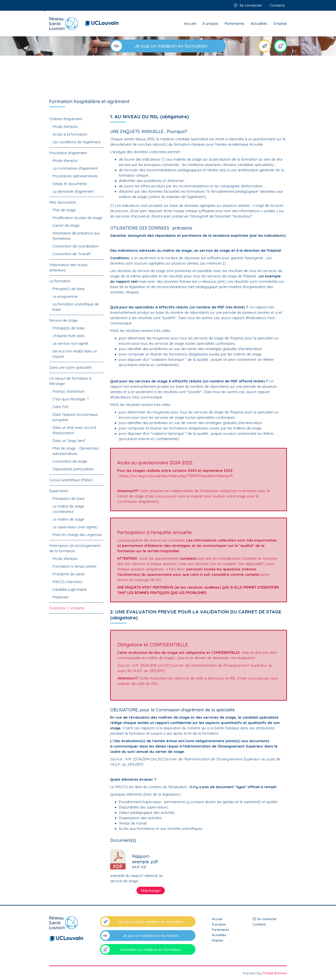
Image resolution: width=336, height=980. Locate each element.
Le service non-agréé (70, 343)
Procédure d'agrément (68, 153)
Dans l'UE (61, 407)
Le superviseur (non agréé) (75, 527)
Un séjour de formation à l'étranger (70, 381)
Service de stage (63, 320)
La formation (60, 281)
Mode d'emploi (65, 127)
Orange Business (274, 973)
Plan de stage (64, 210)
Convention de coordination (76, 246)
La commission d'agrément (75, 168)
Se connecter (251, 5)
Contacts (277, 5)
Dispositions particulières (73, 469)
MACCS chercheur (67, 582)
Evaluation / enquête (67, 608)
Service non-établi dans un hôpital (75, 354)
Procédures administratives (75, 176)
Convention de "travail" (72, 254)
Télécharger (151, 890)
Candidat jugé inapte (70, 589)
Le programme (65, 296)
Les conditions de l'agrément (76, 142)
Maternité (61, 597)
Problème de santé (69, 574)
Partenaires (234, 23)
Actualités (259, 23)
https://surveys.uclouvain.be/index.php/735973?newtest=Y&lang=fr (176, 476)
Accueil (190, 23)
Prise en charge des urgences (77, 535)
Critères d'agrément (66, 119)
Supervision (59, 491)
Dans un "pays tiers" (69, 440)
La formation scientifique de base (76, 307)
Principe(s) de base (69, 289)
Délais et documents (70, 184)
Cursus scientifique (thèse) (71, 480)
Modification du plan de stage (77, 218)
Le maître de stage (68, 519)
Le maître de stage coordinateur (68, 509)
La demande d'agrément (73, 191)
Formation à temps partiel (74, 566)
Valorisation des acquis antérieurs (68, 267)
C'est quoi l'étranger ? (70, 399)
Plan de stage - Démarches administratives (76, 451)
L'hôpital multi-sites (68, 336)
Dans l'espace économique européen (75, 417)
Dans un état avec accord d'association (74, 430)
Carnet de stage (66, 225)
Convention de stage (70, 461)
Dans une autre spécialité (70, 367)
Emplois (280, 23)
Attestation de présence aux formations (76, 236)
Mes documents (63, 202)
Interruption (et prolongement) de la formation (75, 548)
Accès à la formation (70, 134)
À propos (210, 23)
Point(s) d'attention (68, 391)
